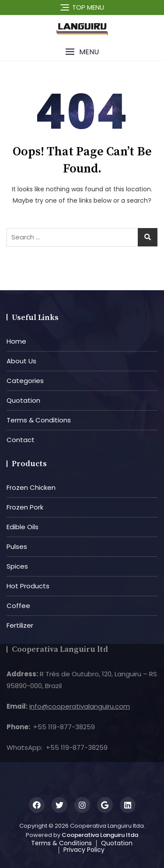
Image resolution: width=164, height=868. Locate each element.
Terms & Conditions (39, 420)
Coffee (18, 606)
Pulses (17, 546)
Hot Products (28, 586)
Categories (25, 381)
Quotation (23, 400)
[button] (82, 52)
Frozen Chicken (31, 487)
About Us (21, 361)
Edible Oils (23, 527)
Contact (21, 440)
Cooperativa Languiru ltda (100, 835)
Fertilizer (20, 625)
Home (16, 341)
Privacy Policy (84, 850)
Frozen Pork (25, 507)
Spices (17, 566)
